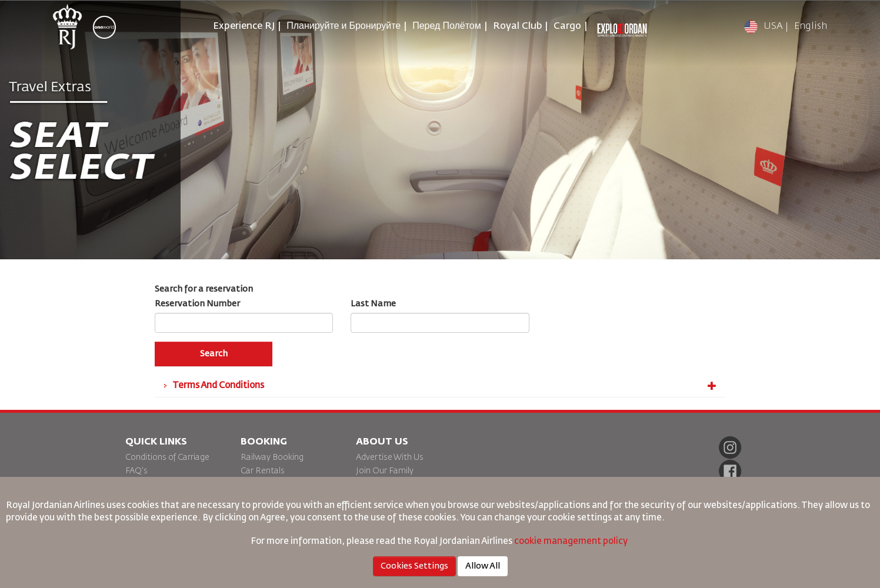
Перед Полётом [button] (447, 26)
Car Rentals (263, 471)
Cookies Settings (414, 566)
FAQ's (136, 471)
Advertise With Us (390, 457)
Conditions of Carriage (167, 457)
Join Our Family (385, 471)
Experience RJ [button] (244, 26)
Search (214, 354)
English (811, 26)
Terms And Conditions (444, 386)
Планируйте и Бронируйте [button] (344, 26)
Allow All (483, 566)
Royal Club (517, 26)
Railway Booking (272, 457)
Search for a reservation (204, 289)
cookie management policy (572, 541)
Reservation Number (197, 304)
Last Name (373, 304)
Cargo (567, 26)
